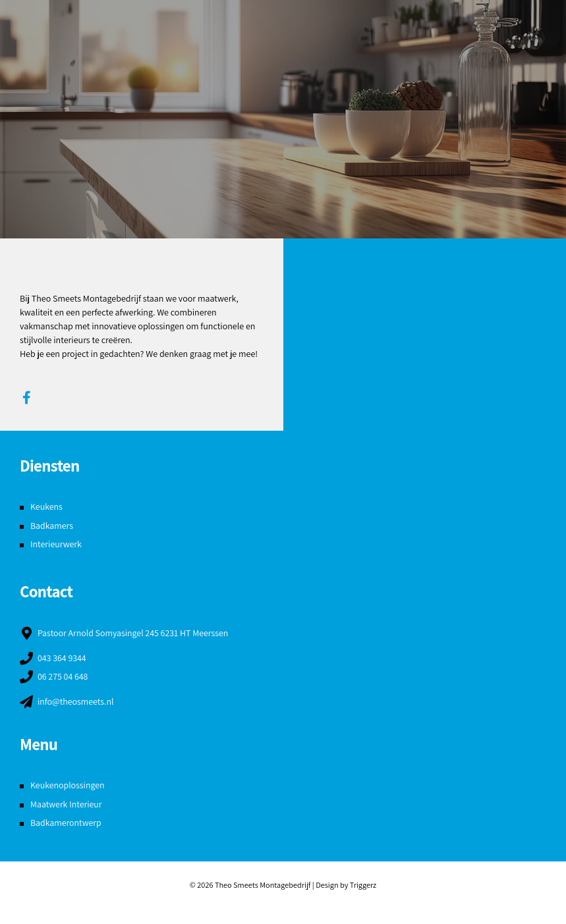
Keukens (46, 506)
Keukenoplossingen (68, 785)
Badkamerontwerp (66, 823)
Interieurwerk (56, 544)
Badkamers (52, 526)
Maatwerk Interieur (67, 804)
